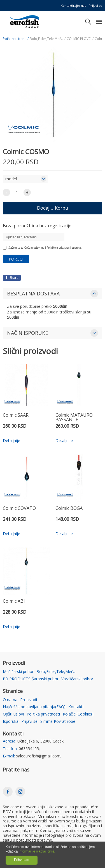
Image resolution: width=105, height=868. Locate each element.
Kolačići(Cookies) (78, 714)
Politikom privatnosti (59, 247)
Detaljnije (16, 441)
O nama (10, 700)
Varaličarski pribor (77, 679)
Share (12, 278)
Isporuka (11, 722)
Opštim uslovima (34, 247)
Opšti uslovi (13, 714)
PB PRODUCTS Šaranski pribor (31, 679)
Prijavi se (95, 5)
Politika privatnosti (43, 714)
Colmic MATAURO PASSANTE (74, 418)
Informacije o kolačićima (37, 851)
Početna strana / (16, 39)
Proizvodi (29, 700)
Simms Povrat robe (58, 722)
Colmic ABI (14, 601)
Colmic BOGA (69, 509)
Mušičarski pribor (18, 672)
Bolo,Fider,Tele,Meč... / (48, 39)
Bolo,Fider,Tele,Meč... (56, 672)
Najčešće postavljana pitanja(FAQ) (34, 707)
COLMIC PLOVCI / (80, 39)
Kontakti (76, 707)
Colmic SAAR (16, 415)
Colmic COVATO (19, 509)
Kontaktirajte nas (73, 5)
